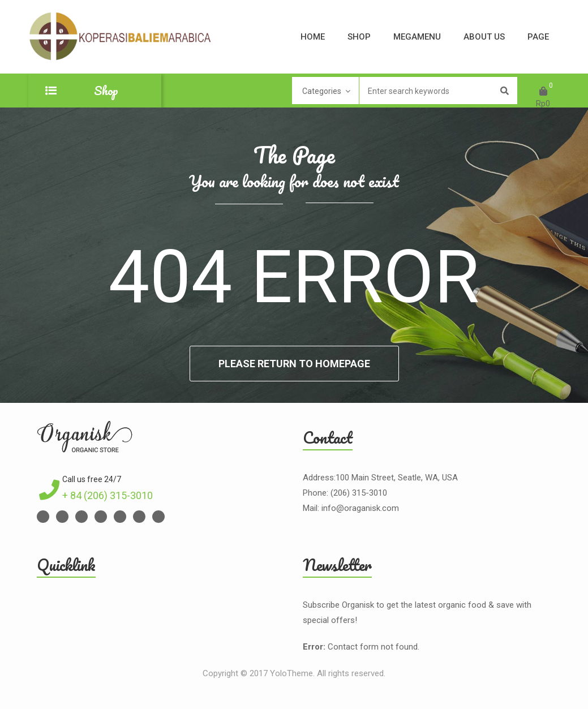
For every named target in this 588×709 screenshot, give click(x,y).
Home (313, 37)
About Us (484, 37)
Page (538, 37)
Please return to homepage (294, 364)
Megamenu (417, 37)
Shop (359, 37)
